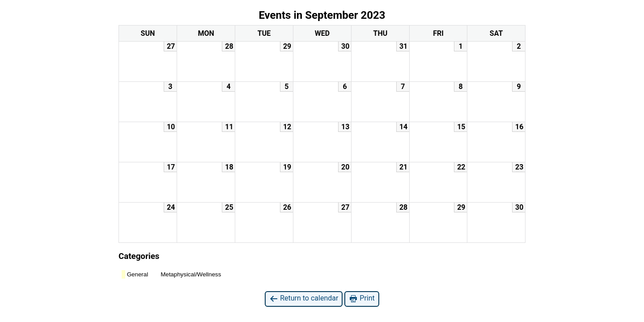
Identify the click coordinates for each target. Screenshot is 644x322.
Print (362, 299)
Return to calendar (304, 299)
